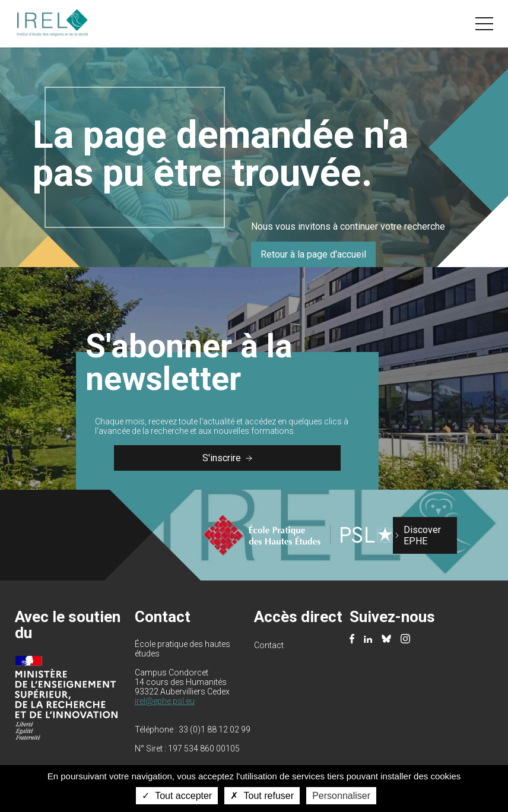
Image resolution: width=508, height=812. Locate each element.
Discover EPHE (422, 535)
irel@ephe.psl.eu (165, 701)
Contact (269, 645)
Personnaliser (341, 796)
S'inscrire (227, 458)
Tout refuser (262, 796)
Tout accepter (177, 796)
